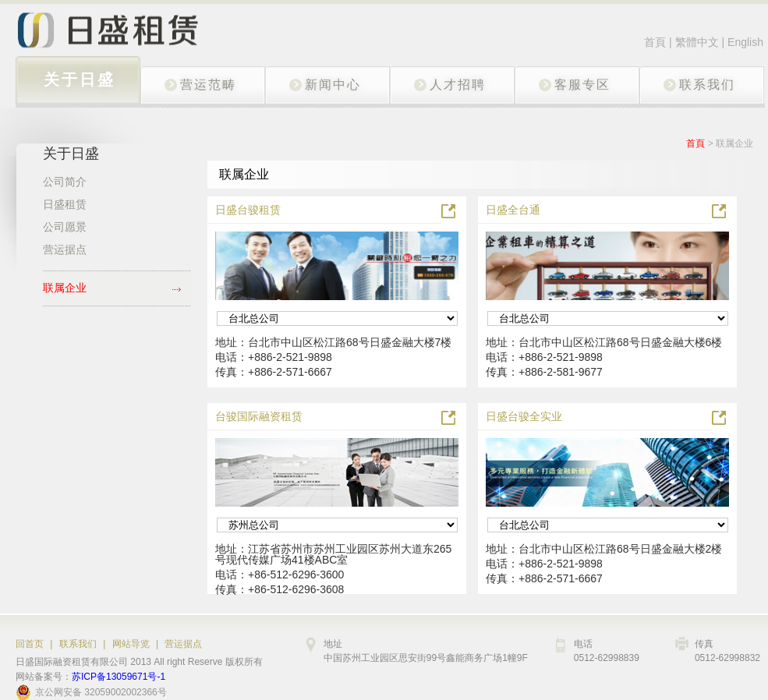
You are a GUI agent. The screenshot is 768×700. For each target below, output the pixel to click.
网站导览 (131, 644)
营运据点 (183, 644)
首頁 (655, 42)
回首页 (30, 644)
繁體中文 (699, 42)
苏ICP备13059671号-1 (119, 677)
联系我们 (78, 644)
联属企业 (734, 143)
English (745, 42)
